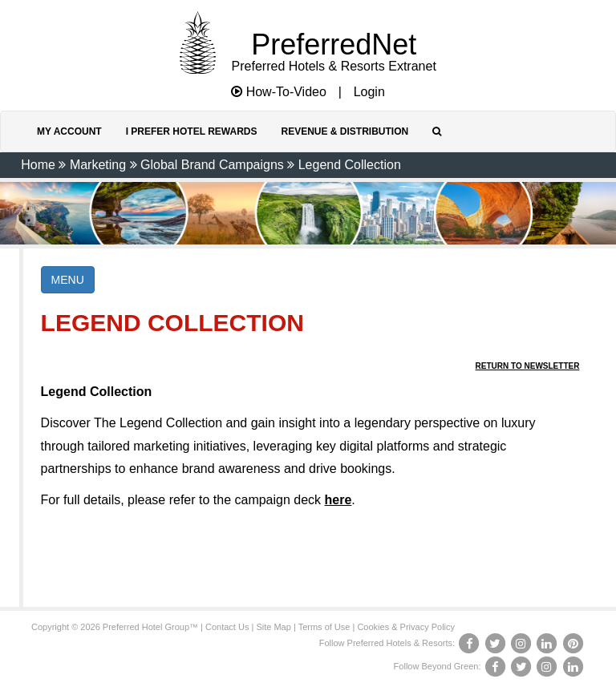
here (338, 500)
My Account (69, 131)
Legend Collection (350, 165)
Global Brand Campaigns (212, 165)
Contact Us (227, 627)
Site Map (273, 627)
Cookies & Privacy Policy (406, 627)
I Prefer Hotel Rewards (192, 131)
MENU (68, 280)
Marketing (98, 165)
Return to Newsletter (528, 366)
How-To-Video (279, 92)
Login (369, 92)
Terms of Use (324, 627)
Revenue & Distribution (344, 131)
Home (38, 165)
